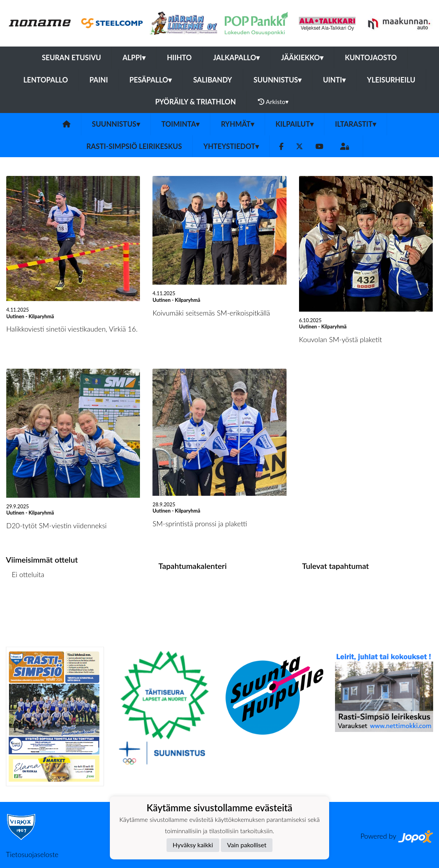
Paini (99, 80)
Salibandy (212, 80)
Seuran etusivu (72, 57)
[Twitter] (299, 146)
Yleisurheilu (391, 80)
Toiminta (181, 124)
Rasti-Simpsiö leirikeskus (134, 146)
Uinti (334, 80)
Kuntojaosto (371, 57)
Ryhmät (237, 124)
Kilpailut (295, 124)
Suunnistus (278, 80)
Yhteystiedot (231, 146)
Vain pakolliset (247, 845)
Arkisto (273, 102)
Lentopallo (46, 80)
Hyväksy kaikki (193, 845)
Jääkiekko (302, 57)
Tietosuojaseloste (32, 854)
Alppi (134, 57)
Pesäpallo (151, 80)
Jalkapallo (236, 57)
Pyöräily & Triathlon (195, 102)
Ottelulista (25, 605)
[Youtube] (319, 146)
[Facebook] (281, 146)
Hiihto (179, 57)
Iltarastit (356, 124)
